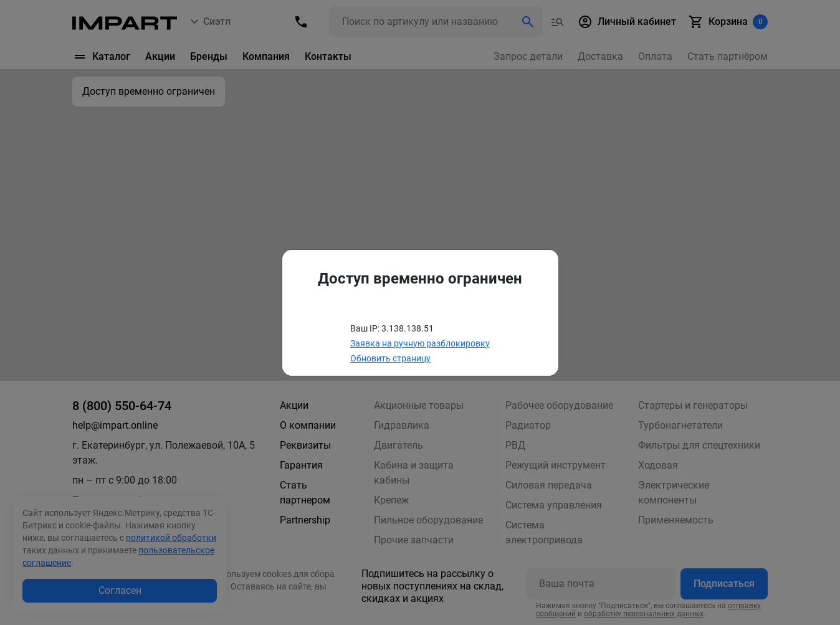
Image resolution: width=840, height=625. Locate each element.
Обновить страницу (390, 358)
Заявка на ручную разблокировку (420, 343)
